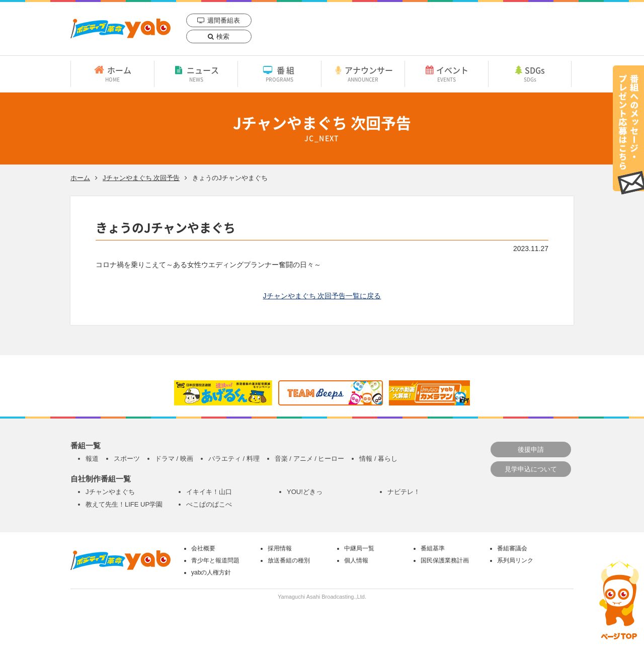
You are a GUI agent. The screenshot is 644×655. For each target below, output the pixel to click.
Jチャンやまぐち (110, 492)
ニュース (196, 73)
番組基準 (433, 548)
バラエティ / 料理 (234, 459)
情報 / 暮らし (378, 459)
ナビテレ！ (404, 492)
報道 (92, 459)
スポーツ (127, 459)
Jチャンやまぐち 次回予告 (141, 178)
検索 (223, 36)
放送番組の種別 (289, 560)
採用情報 (280, 548)
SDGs (530, 73)
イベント (447, 73)
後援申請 (531, 449)
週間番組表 (224, 20)
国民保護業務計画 (445, 560)
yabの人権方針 (211, 572)
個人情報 (356, 560)
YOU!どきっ (305, 492)
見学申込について (531, 469)
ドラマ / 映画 (174, 459)
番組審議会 (512, 548)
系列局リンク (515, 560)
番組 (279, 73)
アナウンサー (363, 73)
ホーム (112, 73)
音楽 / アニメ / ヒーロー (310, 459)
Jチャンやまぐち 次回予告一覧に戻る (322, 296)
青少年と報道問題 (215, 560)
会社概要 (203, 548)
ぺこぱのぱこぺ (209, 504)
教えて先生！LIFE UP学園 (124, 504)
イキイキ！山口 (209, 492)
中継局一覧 (359, 548)
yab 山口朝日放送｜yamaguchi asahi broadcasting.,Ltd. (120, 28)
